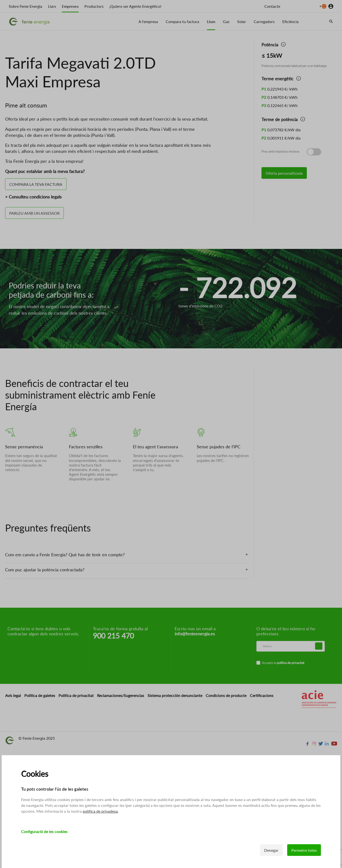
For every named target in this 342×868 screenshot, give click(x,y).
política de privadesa (100, 811)
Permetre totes (304, 850)
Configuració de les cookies (44, 831)
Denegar (271, 850)
